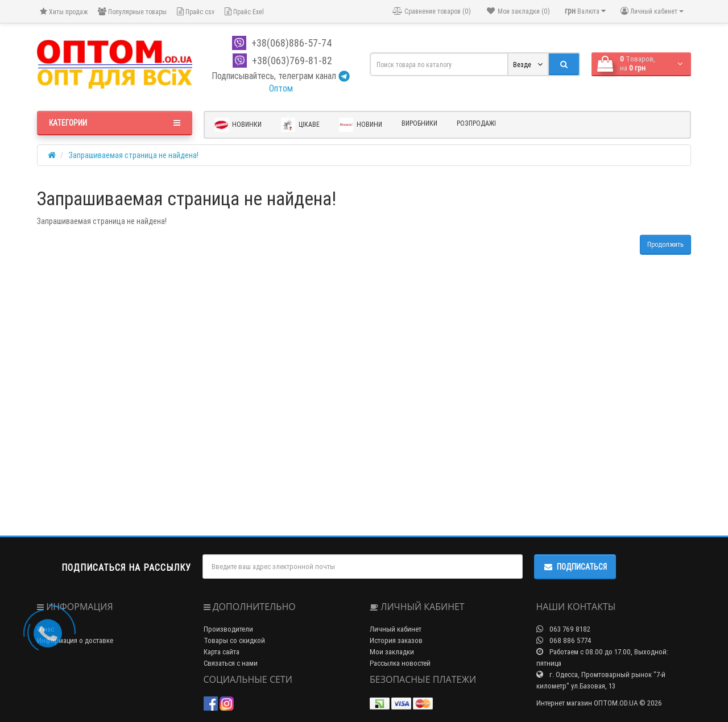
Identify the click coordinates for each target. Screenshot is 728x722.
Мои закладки (392, 652)
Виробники (419, 123)
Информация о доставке (75, 640)
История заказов (396, 640)
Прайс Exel (244, 12)
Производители (228, 629)
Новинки (238, 125)
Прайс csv (196, 12)
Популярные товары (132, 12)
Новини (361, 125)
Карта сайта (222, 652)
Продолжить (665, 244)
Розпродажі (476, 123)
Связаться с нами (231, 663)
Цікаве (300, 125)
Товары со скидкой (234, 640)
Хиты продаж (64, 12)
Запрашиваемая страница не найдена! (134, 155)
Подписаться (575, 567)
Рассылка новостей (400, 663)
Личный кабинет (396, 629)
